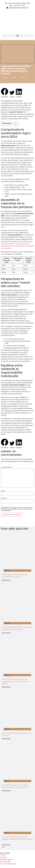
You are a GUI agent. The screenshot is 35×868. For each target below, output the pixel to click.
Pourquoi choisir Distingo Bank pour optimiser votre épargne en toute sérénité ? (17, 839)
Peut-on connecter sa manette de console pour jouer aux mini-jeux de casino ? (15, 681)
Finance (5, 78)
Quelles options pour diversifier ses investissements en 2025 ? (15, 576)
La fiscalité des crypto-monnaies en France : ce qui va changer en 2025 (15, 786)
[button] (17, 36)
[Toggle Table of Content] (14, 124)
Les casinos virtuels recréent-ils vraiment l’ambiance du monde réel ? (17, 628)
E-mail (4, 498)
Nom (3, 491)
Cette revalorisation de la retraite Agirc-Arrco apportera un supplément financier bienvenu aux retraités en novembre (17, 245)
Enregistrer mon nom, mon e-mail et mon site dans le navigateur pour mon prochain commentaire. (17, 509)
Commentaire (7, 467)
